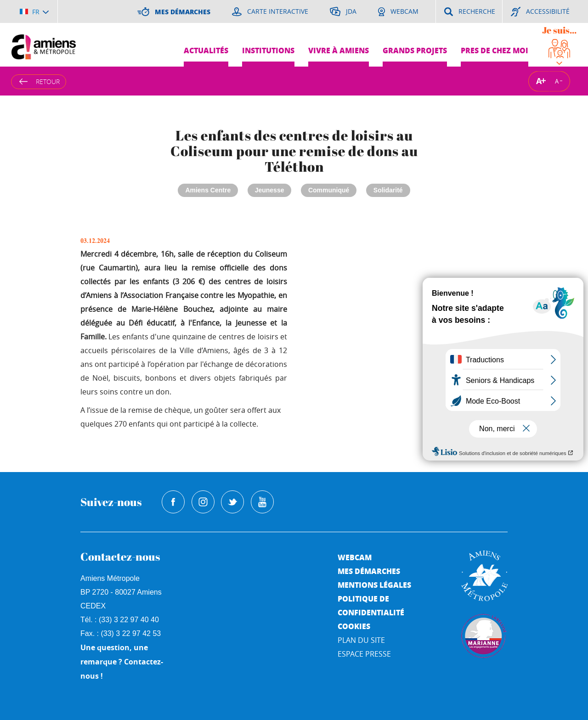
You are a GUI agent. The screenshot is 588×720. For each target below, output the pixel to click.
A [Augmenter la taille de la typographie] (539, 81)
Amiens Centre (208, 190)
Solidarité (388, 190)
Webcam (355, 557)
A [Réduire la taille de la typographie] (557, 81)
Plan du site (361, 640)
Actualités (206, 50)
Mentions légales (374, 585)
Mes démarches (369, 571)
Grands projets (415, 50)
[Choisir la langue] (34, 11)
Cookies (354, 626)
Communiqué (329, 190)
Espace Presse (364, 654)
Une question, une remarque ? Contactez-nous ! (122, 662)
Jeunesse (270, 190)
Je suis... (559, 30)
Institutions (268, 50)
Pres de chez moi (495, 50)
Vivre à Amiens (339, 50)
